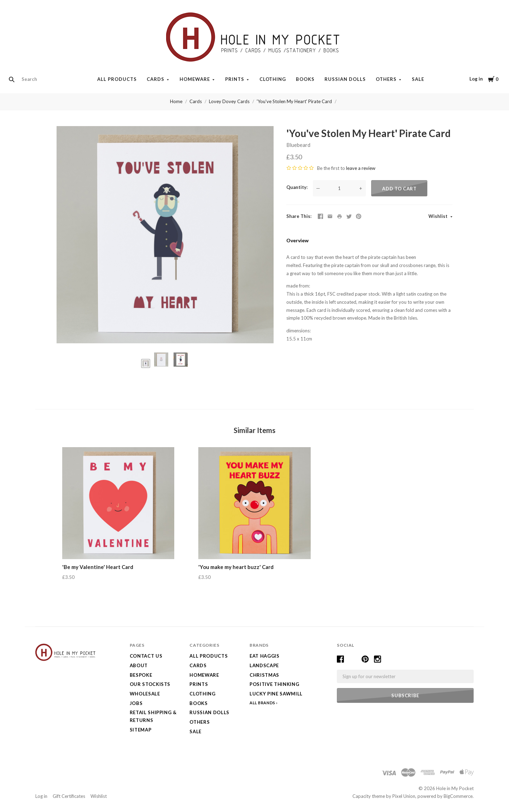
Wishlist (438, 216)
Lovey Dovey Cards (229, 101)
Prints (235, 79)
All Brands (262, 703)
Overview (297, 240)
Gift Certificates (69, 796)
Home (176, 101)
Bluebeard (298, 145)
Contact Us (146, 656)
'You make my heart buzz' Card (236, 567)
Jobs (136, 703)
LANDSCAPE (264, 665)
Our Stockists (150, 684)
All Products (117, 79)
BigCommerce (458, 796)
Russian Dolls (345, 79)
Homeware (195, 79)
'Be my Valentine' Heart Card (98, 567)
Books (305, 79)
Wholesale (145, 694)
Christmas (264, 675)
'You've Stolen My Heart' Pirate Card (294, 101)
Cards (156, 79)
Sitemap (141, 730)
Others (386, 79)
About (139, 665)
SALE (418, 79)
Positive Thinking (274, 684)
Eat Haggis (265, 656)
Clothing (273, 79)
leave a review (361, 168)
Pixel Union (404, 796)
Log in (476, 79)
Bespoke (141, 675)
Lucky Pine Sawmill (276, 694)
